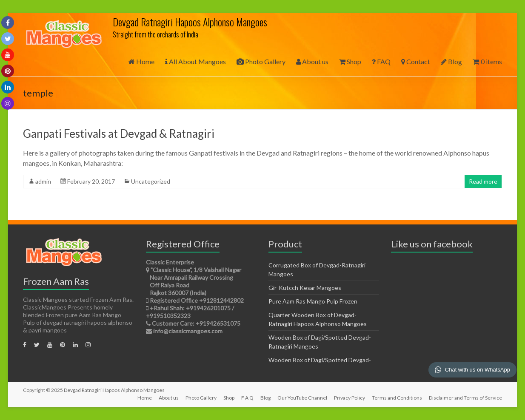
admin (43, 181)
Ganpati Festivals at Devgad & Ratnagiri (119, 133)
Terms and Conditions (397, 398)
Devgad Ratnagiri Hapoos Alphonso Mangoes (190, 22)
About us (312, 61)
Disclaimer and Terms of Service (465, 398)
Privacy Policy (350, 398)
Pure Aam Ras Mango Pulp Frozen (313, 301)
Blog (451, 61)
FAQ (381, 61)
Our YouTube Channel (302, 398)
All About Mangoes (195, 61)
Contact (416, 61)
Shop (350, 61)
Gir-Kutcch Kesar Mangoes (305, 288)
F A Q (247, 398)
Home (141, 61)
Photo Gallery (261, 61)
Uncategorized (151, 181)
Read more (483, 181)
